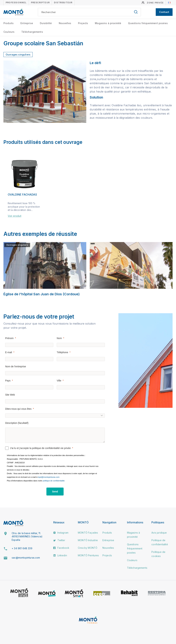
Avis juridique (159, 533)
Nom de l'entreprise (16, 366)
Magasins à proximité (108, 23)
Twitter (59, 540)
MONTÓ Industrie (88, 540)
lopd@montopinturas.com (49, 477)
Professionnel (16, 2)
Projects (83, 23)
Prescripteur (40, 2)
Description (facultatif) (17, 423)
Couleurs (9, 32)
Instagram (61, 533)
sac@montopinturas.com (26, 558)
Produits (9, 23)
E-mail (9, 352)
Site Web (10, 395)
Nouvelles (65, 23)
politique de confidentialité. (54, 481)
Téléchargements (32, 32)
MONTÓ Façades (88, 533)
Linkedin (60, 555)
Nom (59, 338)
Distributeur (63, 2)
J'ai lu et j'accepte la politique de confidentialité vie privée (40, 448)
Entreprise (27, 23)
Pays (8, 381)
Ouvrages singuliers (18, 55)
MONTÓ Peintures (88, 555)
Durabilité (46, 23)
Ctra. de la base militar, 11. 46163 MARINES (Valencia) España (27, 536)
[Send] (55, 492)
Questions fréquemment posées (148, 23)
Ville (59, 381)
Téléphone (62, 352)
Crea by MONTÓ (88, 548)
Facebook (61, 548)
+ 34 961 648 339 (22, 548)
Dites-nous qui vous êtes (18, 409)
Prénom (9, 338)
